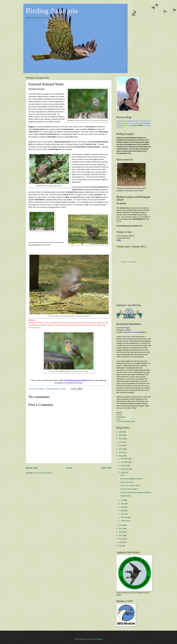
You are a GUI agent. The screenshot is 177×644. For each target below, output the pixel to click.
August (124, 472)
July (122, 500)
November (125, 462)
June (123, 504)
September (125, 469)
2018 (121, 525)
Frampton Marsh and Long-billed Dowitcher (136, 492)
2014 (121, 539)
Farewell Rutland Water (129, 489)
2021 (121, 449)
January (124, 521)
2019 (121, 456)
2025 (121, 435)
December (125, 459)
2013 (121, 542)
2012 (121, 546)
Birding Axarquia (52, 11)
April (123, 511)
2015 (121, 535)
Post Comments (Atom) (44, 473)
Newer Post (32, 468)
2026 (121, 432)
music (119, 419)
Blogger (100, 639)
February (124, 517)
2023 (121, 442)
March (123, 514)
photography (121, 417)
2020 (121, 452)
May (123, 507)
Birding (119, 415)
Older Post (106, 468)
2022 (121, 445)
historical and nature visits (126, 421)
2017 (121, 529)
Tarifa (122, 475)
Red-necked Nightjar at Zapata (131, 479)
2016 (121, 532)
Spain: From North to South (130, 486)
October (124, 466)
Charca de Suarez (127, 482)
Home (69, 468)
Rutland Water (125, 496)
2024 (121, 439)
